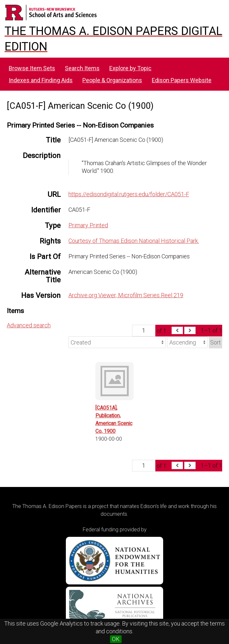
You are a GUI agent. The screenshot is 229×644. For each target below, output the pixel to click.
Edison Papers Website (182, 80)
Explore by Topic (130, 68)
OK (116, 639)
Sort (216, 342)
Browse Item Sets (32, 68)
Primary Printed (88, 225)
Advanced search (29, 325)
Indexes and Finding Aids (41, 80)
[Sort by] (117, 342)
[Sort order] (187, 342)
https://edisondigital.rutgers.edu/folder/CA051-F (129, 194)
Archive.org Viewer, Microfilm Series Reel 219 (126, 295)
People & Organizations (112, 80)
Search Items (82, 68)
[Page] (144, 331)
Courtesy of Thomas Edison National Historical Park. (134, 241)
